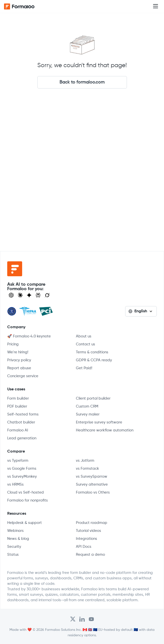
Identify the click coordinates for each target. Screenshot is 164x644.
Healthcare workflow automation (105, 430)
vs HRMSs (15, 484)
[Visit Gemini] (29, 295)
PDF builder (17, 406)
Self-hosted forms (23, 414)
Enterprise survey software (99, 422)
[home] (24, 6)
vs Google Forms (22, 469)
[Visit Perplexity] (38, 295)
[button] (156, 6)
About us (84, 336)
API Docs (84, 547)
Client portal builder (93, 398)
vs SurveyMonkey (22, 477)
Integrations (86, 539)
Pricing (13, 344)
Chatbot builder (21, 422)
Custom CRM (87, 406)
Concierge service (23, 376)
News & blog (18, 539)
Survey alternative (92, 484)
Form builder (18, 398)
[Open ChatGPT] (11, 295)
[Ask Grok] (47, 295)
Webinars (15, 531)
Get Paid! (84, 368)
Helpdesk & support (25, 523)
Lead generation (22, 438)
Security (14, 547)
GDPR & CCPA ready (94, 360)
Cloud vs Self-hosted (26, 492)
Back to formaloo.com (82, 82)
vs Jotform (85, 461)
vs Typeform (18, 461)
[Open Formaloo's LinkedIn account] (82, 619)
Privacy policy (19, 360)
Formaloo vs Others (93, 492)
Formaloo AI (18, 430)
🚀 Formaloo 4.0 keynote (29, 336)
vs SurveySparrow (92, 477)
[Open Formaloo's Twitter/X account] (73, 619)
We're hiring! (18, 352)
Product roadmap (92, 523)
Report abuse (19, 368)
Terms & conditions (92, 352)
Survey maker (88, 414)
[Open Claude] (20, 295)
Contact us (85, 344)
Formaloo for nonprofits (27, 500)
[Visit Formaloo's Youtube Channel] (91, 619)
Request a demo (90, 555)
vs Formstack (87, 469)
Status (13, 555)
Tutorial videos (88, 531)
